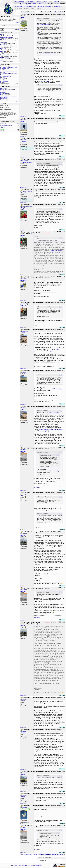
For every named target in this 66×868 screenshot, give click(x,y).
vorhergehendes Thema (29, 854)
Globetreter (3, 91)
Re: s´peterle (24, 161)
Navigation (57, 7)
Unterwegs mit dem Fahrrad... (8, 96)
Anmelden (57, 2)
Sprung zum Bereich (44, 858)
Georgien (4, 79)
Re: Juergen (24, 494)
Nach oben (23, 116)
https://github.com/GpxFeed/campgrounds (47, 350)
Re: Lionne (24, 590)
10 (60, 12)
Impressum (14, 865)
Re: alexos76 (24, 304)
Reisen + (37, 488)
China (4, 72)
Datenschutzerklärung (24, 865)
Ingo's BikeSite (4, 97)
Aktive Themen (42, 2)
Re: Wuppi (23, 408)
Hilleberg (4, 80)
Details (17, 22)
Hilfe (34, 3)
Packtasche (5, 81)
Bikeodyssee (4, 88)
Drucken (62, 116)
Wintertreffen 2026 (7, 76)
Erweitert (17, 30)
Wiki (40, 3)
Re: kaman (24, 807)
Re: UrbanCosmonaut (26, 191)
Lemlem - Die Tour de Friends (8, 90)
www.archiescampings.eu (43, 25)
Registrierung (19, 2)
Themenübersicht (45, 854)
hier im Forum (45, 81)
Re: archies (24, 16)
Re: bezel (23, 120)
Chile (3, 77)
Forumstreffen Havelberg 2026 (10, 67)
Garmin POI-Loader (56, 251)
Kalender (31, 2)
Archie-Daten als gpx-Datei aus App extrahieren (48, 430)
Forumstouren (6, 68)
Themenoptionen (27, 12)
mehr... (17, 84)
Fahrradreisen (4, 99)
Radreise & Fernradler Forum (25, 7)
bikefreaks (3, 92)
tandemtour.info (4, 100)
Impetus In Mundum (5, 95)
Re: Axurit (23, 372)
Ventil (3, 82)
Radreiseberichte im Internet (9, 71)
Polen (3, 70)
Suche (27, 3)
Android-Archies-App (55, 389)
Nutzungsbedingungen (37, 865)
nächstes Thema (59, 854)
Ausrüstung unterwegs (44, 7)
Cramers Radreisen (5, 93)
